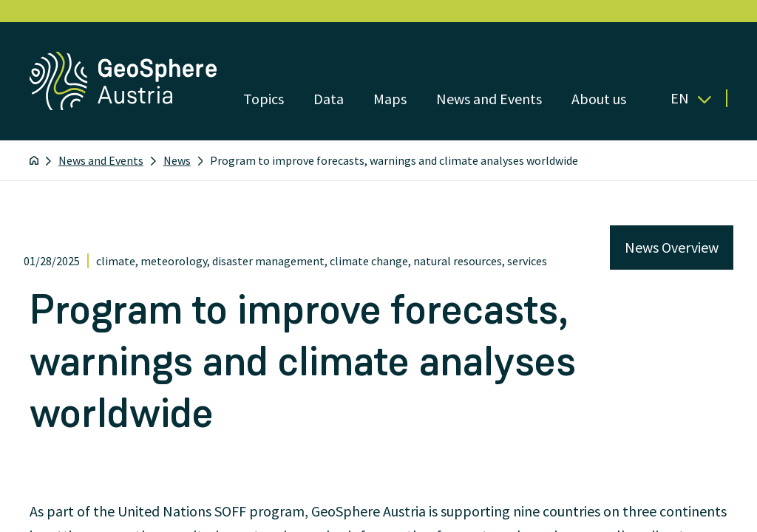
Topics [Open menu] (264, 99)
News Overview (672, 247)
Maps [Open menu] (390, 99)
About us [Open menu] (599, 99)
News (177, 160)
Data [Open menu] (329, 99)
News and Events (101, 160)
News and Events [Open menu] (489, 99)
